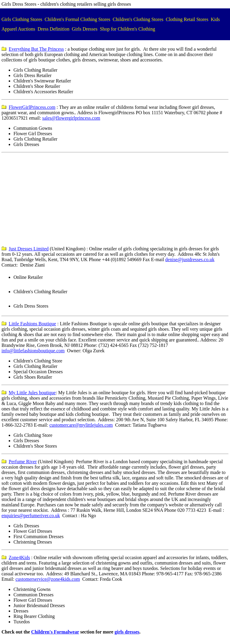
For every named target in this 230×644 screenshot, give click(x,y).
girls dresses (127, 632)
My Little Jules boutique (32, 393)
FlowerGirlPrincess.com (32, 107)
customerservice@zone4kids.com (48, 579)
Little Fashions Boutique (32, 324)
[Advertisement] (115, 199)
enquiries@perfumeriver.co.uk (31, 516)
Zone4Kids (19, 558)
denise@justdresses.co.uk (190, 259)
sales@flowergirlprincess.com (71, 118)
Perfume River (23, 462)
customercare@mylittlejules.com (81, 425)
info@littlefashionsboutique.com (33, 351)
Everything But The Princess (36, 49)
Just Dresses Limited (29, 249)
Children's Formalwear (55, 632)
